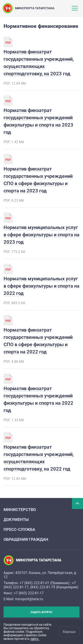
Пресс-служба (19, 529)
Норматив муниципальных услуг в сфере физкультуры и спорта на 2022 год (41, 286)
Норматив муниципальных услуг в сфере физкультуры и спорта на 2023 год (41, 235)
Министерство (20, 510)
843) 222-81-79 (43, 587)
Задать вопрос (41, 612)
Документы (16, 520)
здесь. (35, 639)
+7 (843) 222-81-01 (34, 583)
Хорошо (69, 632)
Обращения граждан (26, 539)
